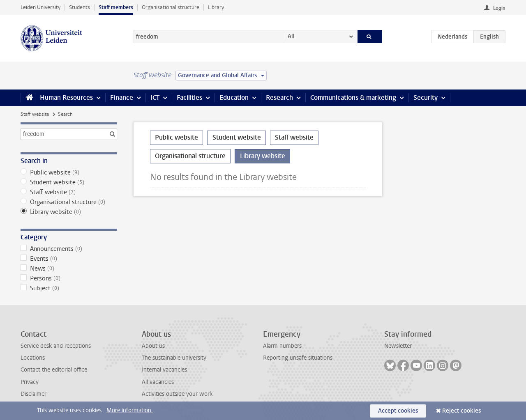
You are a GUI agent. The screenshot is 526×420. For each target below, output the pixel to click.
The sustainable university (174, 358)
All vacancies (158, 382)
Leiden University (40, 7)
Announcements (69, 249)
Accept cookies (398, 411)
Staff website (35, 114)
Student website (69, 182)
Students (80, 7)
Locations (33, 358)
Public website (69, 172)
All (291, 36)
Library (216, 7)
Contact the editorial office (54, 370)
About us (153, 346)
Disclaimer (33, 394)
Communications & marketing (353, 98)
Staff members (116, 7)
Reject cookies (461, 411)
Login (499, 8)
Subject (69, 288)
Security (426, 98)
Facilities (189, 98)
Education (234, 98)
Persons (69, 278)
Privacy (30, 382)
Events (69, 259)
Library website (69, 212)
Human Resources (66, 98)
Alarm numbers (282, 346)
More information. (130, 410)
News (69, 269)
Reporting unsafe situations (298, 358)
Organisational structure (171, 7)
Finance (122, 98)
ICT (155, 98)
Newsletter (398, 346)
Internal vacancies (164, 370)
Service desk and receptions (56, 346)
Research (279, 98)
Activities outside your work (177, 394)
